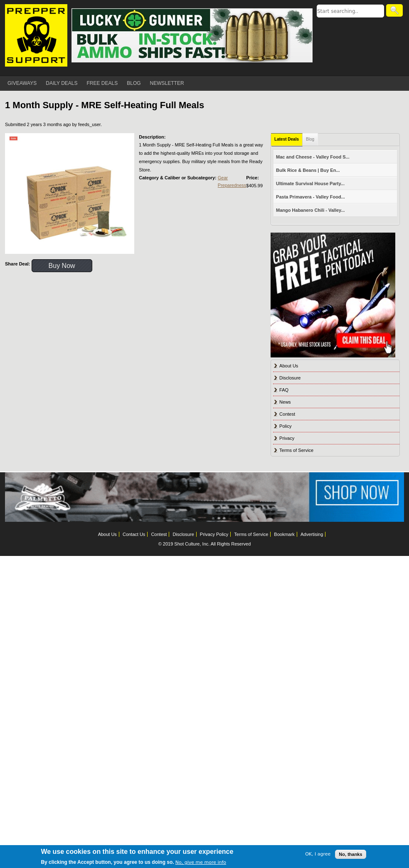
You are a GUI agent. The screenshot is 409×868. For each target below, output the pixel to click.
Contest (287, 414)
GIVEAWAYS (22, 83)
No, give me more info (201, 862)
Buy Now (62, 266)
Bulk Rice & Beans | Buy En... (308, 170)
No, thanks (350, 854)
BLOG (134, 83)
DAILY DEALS (62, 83)
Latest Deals (287, 139)
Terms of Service (296, 450)
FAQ (284, 390)
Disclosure (290, 378)
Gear (223, 178)
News (285, 402)
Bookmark (284, 534)
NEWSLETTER (167, 83)
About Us (289, 366)
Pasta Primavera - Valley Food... (310, 197)
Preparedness (232, 185)
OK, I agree (318, 854)
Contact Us (134, 534)
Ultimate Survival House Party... (310, 184)
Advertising (312, 534)
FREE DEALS (102, 83)
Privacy (287, 438)
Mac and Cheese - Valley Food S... (313, 157)
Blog (310, 139)
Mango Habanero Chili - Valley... (310, 210)
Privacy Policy (214, 534)
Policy (285, 426)
